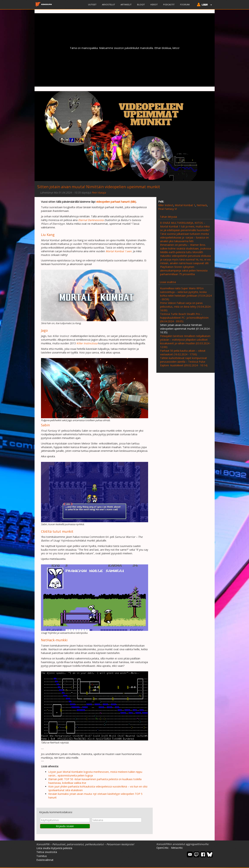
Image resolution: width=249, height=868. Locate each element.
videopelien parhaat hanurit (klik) (116, 202)
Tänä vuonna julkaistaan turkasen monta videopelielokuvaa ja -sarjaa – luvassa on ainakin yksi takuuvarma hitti (184, 237)
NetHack (202, 205)
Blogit (141, 4)
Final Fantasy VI (168, 209)
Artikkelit (126, 4)
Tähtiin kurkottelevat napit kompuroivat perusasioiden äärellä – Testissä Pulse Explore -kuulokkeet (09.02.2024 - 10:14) (184, 362)
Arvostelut (109, 4)
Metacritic (177, 848)
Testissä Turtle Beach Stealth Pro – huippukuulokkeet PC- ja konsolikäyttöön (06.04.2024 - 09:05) (184, 318)
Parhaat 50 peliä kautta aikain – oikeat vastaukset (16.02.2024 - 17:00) (183, 352)
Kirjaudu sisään (65, 826)
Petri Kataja (99, 193)
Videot (154, 4)
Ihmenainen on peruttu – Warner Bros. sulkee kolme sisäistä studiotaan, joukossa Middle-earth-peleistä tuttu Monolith (186, 248)
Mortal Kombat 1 (185, 205)
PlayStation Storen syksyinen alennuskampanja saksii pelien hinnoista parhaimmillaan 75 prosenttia (184, 270)
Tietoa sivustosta (47, 852)
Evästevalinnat (45, 860)
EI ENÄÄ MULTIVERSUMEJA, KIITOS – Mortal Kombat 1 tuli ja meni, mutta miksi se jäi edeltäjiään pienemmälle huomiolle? (185, 226)
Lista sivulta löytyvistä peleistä (54, 848)
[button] (204, 5)
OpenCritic (163, 848)
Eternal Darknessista (91, 220)
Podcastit (169, 4)
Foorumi (185, 4)
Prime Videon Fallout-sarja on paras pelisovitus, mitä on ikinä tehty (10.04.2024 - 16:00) (186, 307)
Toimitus (42, 856)
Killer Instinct (166, 205)
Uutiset (92, 4)
